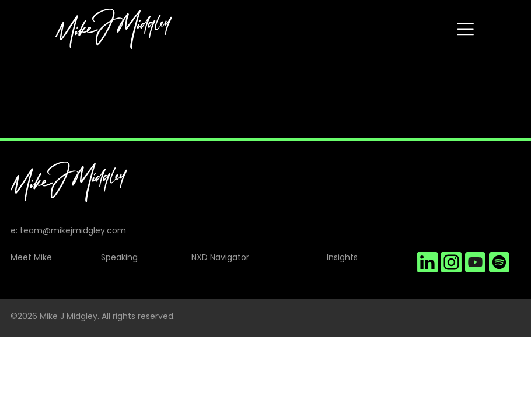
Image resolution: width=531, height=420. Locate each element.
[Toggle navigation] (465, 29)
